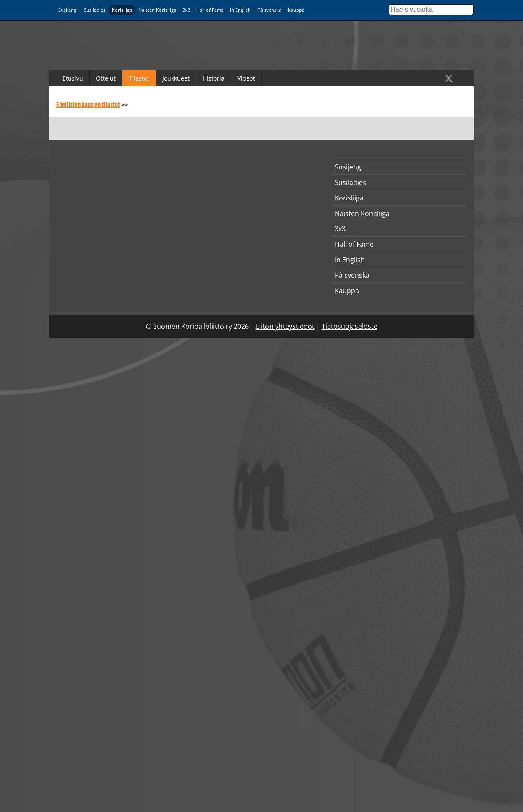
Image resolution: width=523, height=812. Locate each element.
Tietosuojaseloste (350, 326)
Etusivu (73, 78)
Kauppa (296, 10)
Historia (213, 78)
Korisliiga (122, 10)
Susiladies (95, 10)
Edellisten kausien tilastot (88, 105)
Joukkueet (176, 78)
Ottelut (106, 78)
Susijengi (68, 10)
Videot (246, 78)
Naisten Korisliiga (157, 10)
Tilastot (139, 78)
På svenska (269, 10)
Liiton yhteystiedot (285, 326)
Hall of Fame (210, 10)
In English (240, 10)
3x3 (186, 10)
